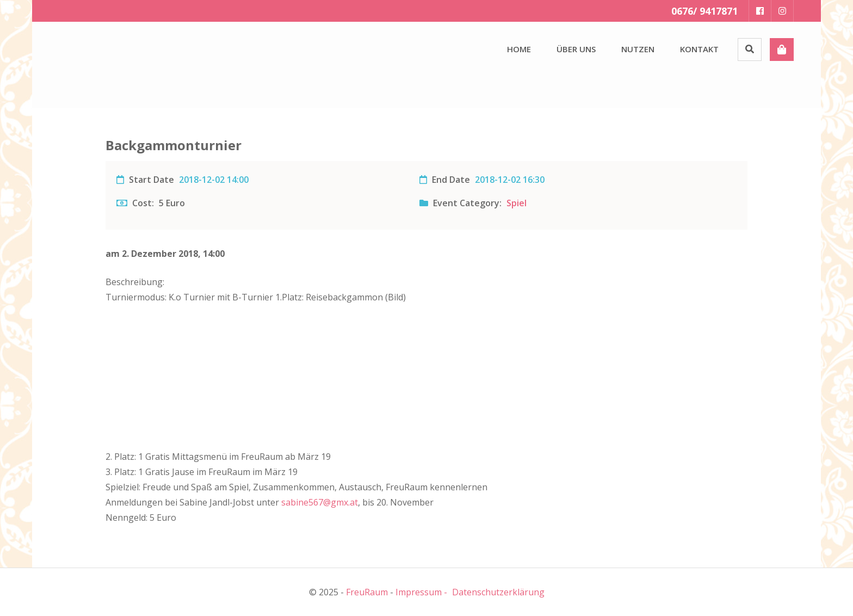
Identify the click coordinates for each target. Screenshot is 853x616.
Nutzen (638, 49)
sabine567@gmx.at (320, 502)
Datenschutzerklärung (498, 592)
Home (519, 49)
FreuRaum (367, 592)
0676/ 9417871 (704, 11)
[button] (92, 63)
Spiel (517, 203)
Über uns (576, 49)
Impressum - (421, 592)
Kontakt (699, 49)
